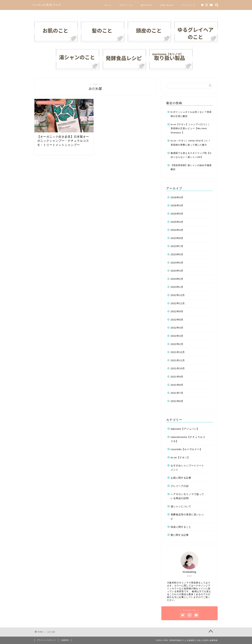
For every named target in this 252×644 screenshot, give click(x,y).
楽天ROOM (146, 5)
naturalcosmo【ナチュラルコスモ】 (188, 439)
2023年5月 (177, 254)
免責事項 (65, 640)
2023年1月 (177, 287)
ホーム (108, 5)
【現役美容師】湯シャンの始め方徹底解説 (191, 167)
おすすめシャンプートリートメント (187, 468)
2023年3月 (177, 271)
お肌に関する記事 (181, 478)
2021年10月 (178, 368)
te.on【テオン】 (180, 457)
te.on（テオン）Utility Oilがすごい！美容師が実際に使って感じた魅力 (191, 143)
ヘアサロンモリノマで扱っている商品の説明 (187, 496)
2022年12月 (178, 295)
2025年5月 (177, 214)
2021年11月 (178, 360)
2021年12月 (178, 352)
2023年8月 (177, 238)
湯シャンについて (181, 506)
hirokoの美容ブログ (47, 5)
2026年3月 (177, 205)
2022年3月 (177, 336)
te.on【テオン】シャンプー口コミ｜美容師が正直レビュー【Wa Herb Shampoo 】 (190, 129)
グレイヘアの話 (180, 486)
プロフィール (126, 5)
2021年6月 (177, 401)
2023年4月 (177, 263)
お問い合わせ (167, 5)
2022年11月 (178, 303)
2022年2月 (177, 344)
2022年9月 (177, 311)
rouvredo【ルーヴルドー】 (186, 449)
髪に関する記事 (180, 535)
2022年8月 (177, 320)
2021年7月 (177, 393)
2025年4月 (177, 222)
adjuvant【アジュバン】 (185, 429)
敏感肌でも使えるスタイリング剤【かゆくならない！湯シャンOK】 (191, 155)
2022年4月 (177, 328)
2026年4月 (177, 197)
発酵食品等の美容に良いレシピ (187, 517)
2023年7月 (177, 246)
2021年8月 (177, 385)
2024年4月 (177, 230)
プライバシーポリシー (47, 640)
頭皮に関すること (181, 527)
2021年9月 (177, 377)
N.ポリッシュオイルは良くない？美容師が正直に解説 (191, 114)
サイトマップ (188, 5)
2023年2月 (177, 279)
